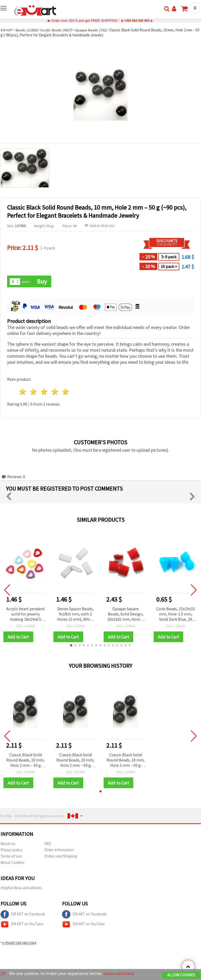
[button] (71, 646)
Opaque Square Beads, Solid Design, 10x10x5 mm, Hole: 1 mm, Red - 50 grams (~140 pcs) (125, 614)
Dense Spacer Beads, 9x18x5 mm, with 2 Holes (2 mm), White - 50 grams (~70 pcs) (76, 614)
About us (8, 844)
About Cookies (12, 863)
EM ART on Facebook (23, 915)
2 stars (34, 392)
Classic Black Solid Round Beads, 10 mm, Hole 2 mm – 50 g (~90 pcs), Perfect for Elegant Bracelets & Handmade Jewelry (25, 761)
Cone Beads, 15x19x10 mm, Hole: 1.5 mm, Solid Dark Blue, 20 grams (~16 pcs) (176, 614)
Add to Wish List (99, 226)
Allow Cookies (181, 975)
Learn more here (120, 974)
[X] (3, 974)
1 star (23, 392)
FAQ (48, 844)
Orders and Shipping (61, 857)
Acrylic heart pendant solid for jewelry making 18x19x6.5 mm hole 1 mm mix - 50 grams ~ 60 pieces (26, 614)
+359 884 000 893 (137, 21)
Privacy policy (12, 850)
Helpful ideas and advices (21, 888)
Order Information (59, 850)
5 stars (66, 392)
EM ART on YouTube (22, 925)
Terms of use (11, 857)
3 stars (44, 392)
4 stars (55, 392)
